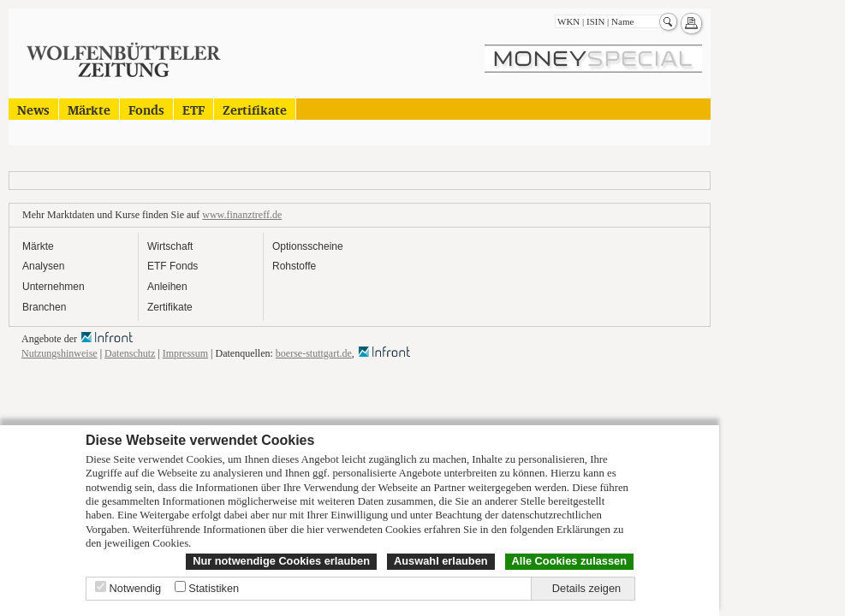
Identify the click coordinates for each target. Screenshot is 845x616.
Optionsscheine (308, 246)
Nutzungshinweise (60, 353)
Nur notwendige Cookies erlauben (281, 561)
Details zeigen (586, 588)
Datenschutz (130, 353)
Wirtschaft (170, 246)
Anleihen (167, 287)
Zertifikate (255, 109)
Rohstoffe (294, 266)
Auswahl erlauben (441, 561)
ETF (193, 109)
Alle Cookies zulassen (569, 561)
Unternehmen (54, 287)
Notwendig (135, 588)
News (33, 109)
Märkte (89, 109)
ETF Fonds (173, 266)
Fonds (146, 109)
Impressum (185, 353)
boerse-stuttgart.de (314, 353)
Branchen (44, 307)
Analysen (43, 266)
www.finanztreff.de (242, 215)
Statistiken (214, 588)
